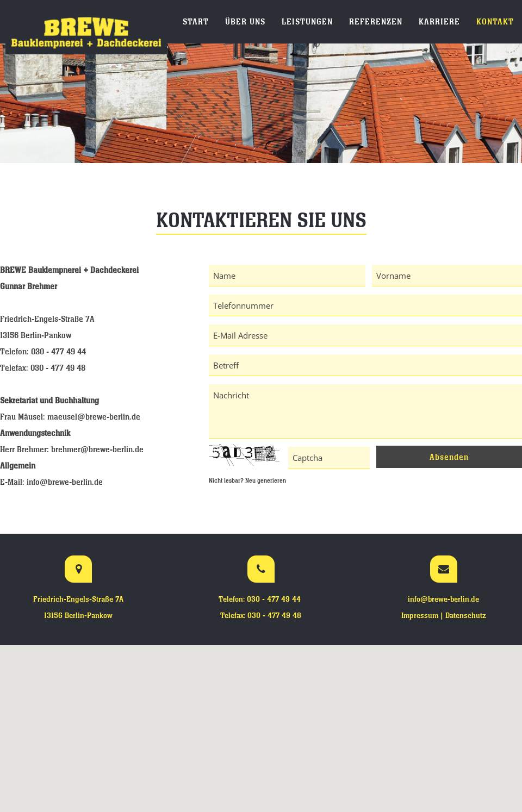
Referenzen (376, 21)
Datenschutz (466, 615)
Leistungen (307, 21)
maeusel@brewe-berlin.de (94, 417)
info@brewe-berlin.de (65, 482)
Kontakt (495, 21)
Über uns (245, 21)
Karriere (439, 21)
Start (196, 21)
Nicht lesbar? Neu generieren (247, 480)
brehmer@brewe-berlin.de (97, 449)
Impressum (420, 615)
